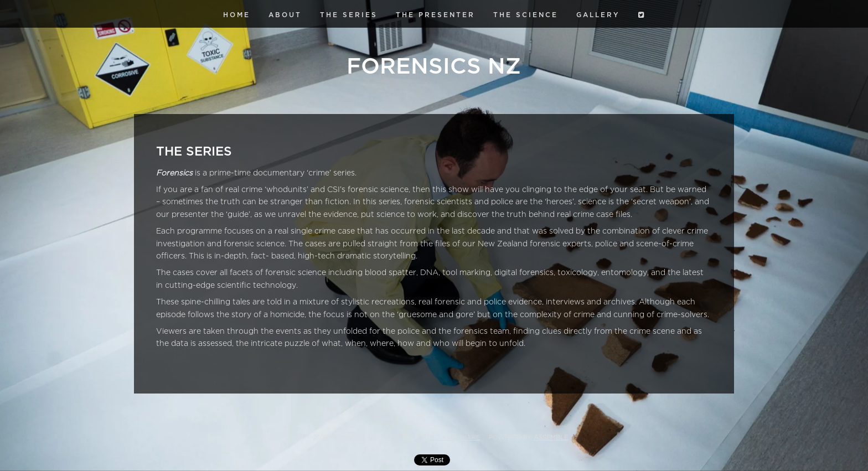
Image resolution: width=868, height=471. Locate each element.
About (285, 15)
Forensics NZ (434, 66)
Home (237, 15)
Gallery (598, 15)
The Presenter (435, 15)
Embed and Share (449, 438)
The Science (526, 15)
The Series (349, 15)
